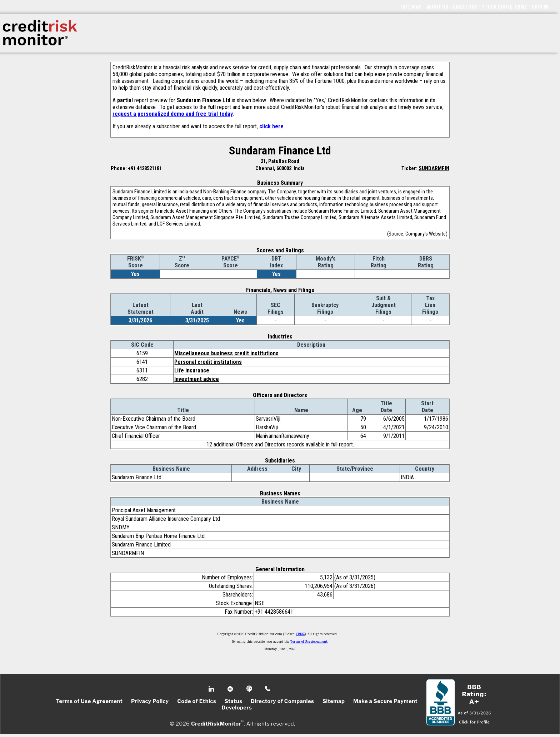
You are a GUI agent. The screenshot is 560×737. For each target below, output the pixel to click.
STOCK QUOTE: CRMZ (504, 7)
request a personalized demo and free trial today (173, 114)
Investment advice (197, 379)
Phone (268, 689)
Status (234, 701)
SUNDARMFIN (434, 168)
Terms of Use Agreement (309, 642)
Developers (237, 708)
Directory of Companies (282, 701)
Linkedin (212, 689)
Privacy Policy (150, 701)
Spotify (231, 689)
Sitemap (334, 701)
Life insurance (192, 370)
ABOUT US (437, 7)
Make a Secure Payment (385, 701)
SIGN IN (540, 7)
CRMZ (301, 634)
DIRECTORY (465, 7)
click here (271, 126)
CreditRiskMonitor (216, 723)
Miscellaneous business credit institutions (226, 353)
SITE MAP (411, 7)
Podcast (250, 689)
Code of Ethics (197, 701)
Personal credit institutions (208, 362)
